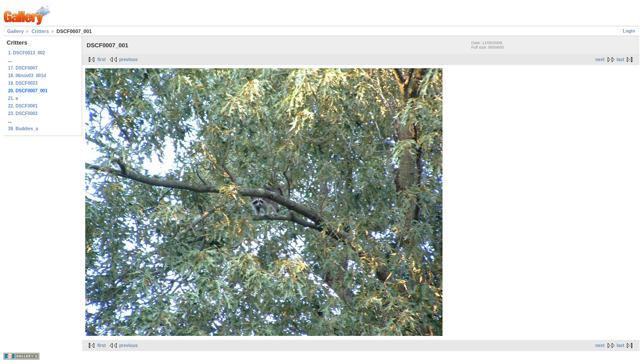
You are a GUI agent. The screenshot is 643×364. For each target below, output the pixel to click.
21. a (13, 98)
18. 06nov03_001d (27, 76)
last (620, 60)
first (102, 60)
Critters (40, 31)
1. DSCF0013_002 (27, 53)
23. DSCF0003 (23, 114)
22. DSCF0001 (23, 106)
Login (629, 31)
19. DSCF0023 (23, 83)
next (600, 60)
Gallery (15, 31)
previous (129, 60)
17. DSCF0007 (23, 68)
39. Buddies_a (23, 129)
